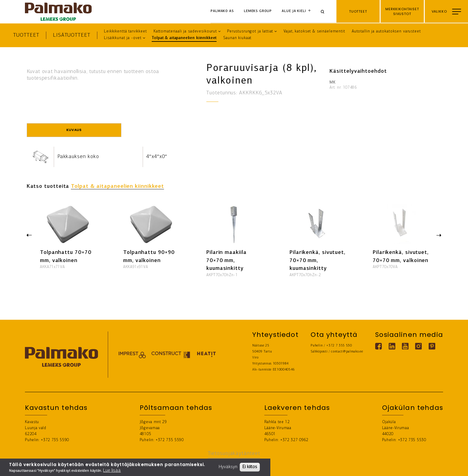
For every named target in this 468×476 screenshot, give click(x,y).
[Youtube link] (405, 346)
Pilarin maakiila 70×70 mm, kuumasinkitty (226, 261)
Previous (29, 235)
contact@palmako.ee (347, 352)
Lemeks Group (258, 11)
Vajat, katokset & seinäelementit (314, 31)
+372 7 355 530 (339, 346)
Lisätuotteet (72, 35)
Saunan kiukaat (237, 38)
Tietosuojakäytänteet (234, 454)
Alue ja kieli (294, 11)
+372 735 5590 (55, 440)
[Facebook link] (378, 346)
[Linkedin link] (392, 346)
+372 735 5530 (412, 440)
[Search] (325, 12)
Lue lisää (112, 471)
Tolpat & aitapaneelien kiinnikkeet (184, 38)
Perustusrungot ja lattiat (250, 31)
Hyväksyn (228, 467)
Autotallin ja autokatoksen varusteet (386, 31)
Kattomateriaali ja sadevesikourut (185, 31)
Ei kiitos (250, 467)
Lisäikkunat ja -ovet (123, 38)
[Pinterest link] (432, 346)
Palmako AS (222, 11)
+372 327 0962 (294, 440)
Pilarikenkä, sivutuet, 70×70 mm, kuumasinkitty (318, 261)
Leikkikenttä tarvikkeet (125, 31)
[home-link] (58, 12)
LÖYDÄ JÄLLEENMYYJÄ (441, 467)
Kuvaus (74, 130)
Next (439, 236)
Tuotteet (26, 35)
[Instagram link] (418, 346)
